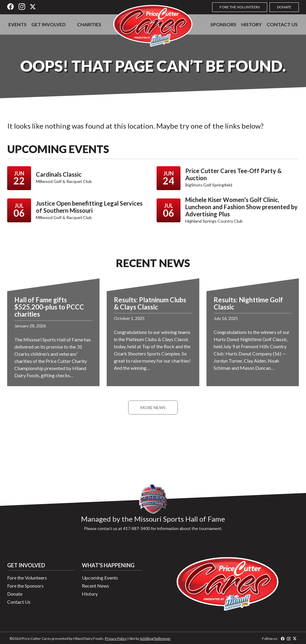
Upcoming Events (100, 578)
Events (17, 24)
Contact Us (282, 24)
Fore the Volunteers (240, 7)
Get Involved (49, 24)
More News (153, 407)
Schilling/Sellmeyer (155, 638)
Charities (89, 24)
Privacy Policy (116, 638)
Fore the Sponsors (25, 586)
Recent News (95, 586)
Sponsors (223, 24)
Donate (284, 7)
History (251, 24)
